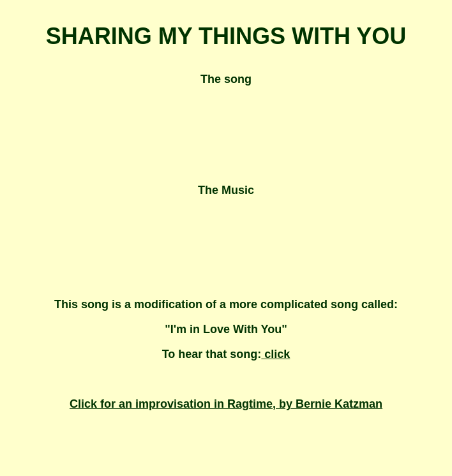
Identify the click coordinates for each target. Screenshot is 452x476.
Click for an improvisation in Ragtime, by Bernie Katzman (226, 404)
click (275, 354)
